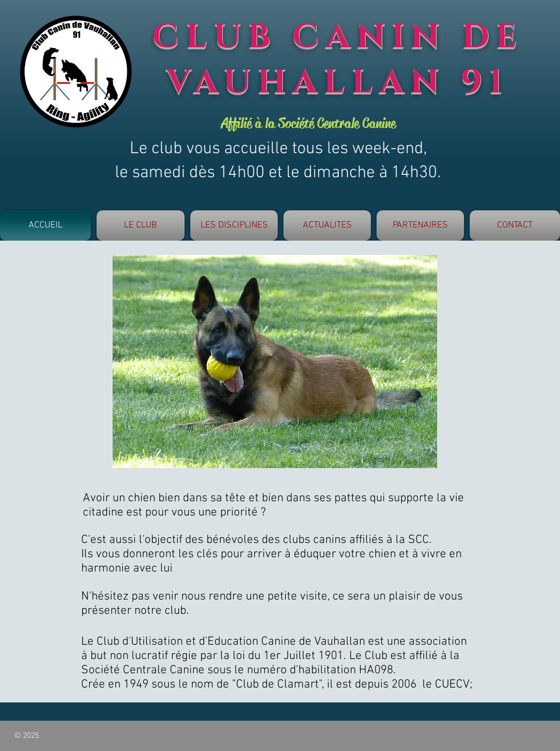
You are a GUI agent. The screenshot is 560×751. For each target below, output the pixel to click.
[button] (141, 225)
